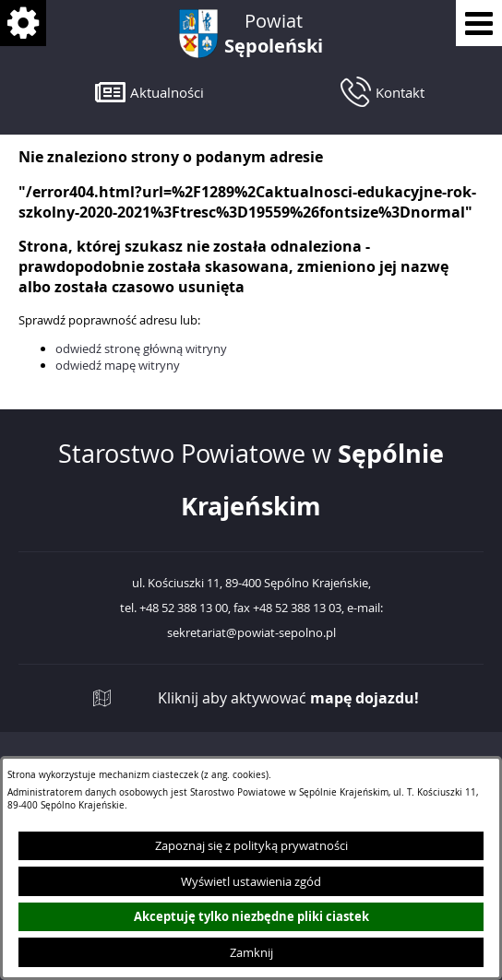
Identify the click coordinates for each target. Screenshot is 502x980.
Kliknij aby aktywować (288, 698)
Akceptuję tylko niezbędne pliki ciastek (251, 916)
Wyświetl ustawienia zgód (251, 881)
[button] (149, 92)
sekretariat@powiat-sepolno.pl (251, 633)
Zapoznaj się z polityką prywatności (251, 845)
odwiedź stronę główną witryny (141, 348)
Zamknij (251, 952)
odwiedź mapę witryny (118, 365)
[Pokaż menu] (479, 23)
